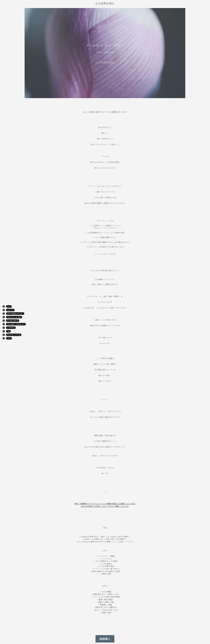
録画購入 (105, 639)
